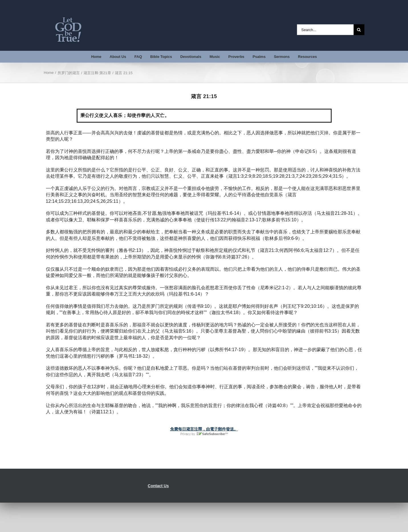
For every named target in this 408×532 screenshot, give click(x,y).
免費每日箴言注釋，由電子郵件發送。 (204, 429)
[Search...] (325, 30)
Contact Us (158, 486)
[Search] (359, 30)
